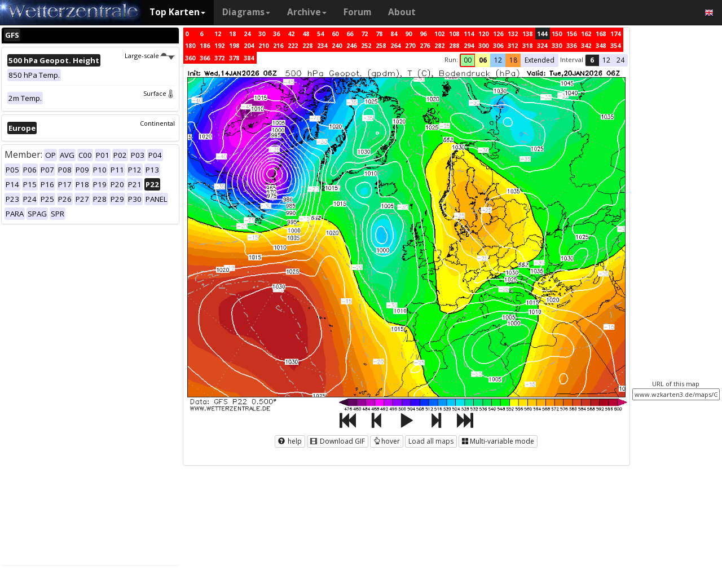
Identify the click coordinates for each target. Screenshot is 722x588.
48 (306, 34)
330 (557, 45)
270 (410, 45)
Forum (357, 12)
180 (190, 45)
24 (247, 34)
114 (469, 34)
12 (218, 34)
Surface (159, 93)
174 (615, 34)
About (402, 12)
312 (513, 45)
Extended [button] (540, 60)
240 (337, 45)
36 (276, 34)
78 (379, 34)
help (290, 441)
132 (513, 34)
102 (439, 34)
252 (366, 45)
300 (483, 45)
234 (322, 45)
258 (381, 45)
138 (527, 34)
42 (291, 34)
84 (394, 34)
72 (364, 34)
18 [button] (513, 60)
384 (249, 58)
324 (542, 45)
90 (408, 34)
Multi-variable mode (498, 441)
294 (469, 45)
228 (307, 45)
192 (219, 45)
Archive (307, 12)
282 (439, 45)
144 (542, 34)
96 (423, 34)
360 (190, 58)
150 (557, 34)
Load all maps (431, 441)
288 (454, 45)
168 (601, 34)
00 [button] (468, 60)
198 (234, 45)
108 (454, 34)
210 (263, 45)
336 (571, 45)
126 (498, 34)
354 (615, 45)
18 (232, 34)
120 (483, 34)
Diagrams (246, 12)
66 (350, 34)
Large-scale (150, 56)
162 (586, 34)
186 (205, 45)
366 (205, 58)
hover (387, 441)
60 (335, 34)
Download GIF (338, 441)
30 (262, 34)
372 (219, 58)
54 (320, 34)
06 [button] (483, 60)
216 (278, 45)
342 (586, 45)
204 (249, 45)
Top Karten (177, 12)
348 (601, 45)
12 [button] (498, 60)
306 (498, 45)
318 (527, 45)
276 (425, 45)
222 (293, 45)
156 (571, 34)
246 (351, 45)
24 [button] (620, 60)
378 (234, 58)
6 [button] (592, 60)
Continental (157, 123)
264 (395, 45)
